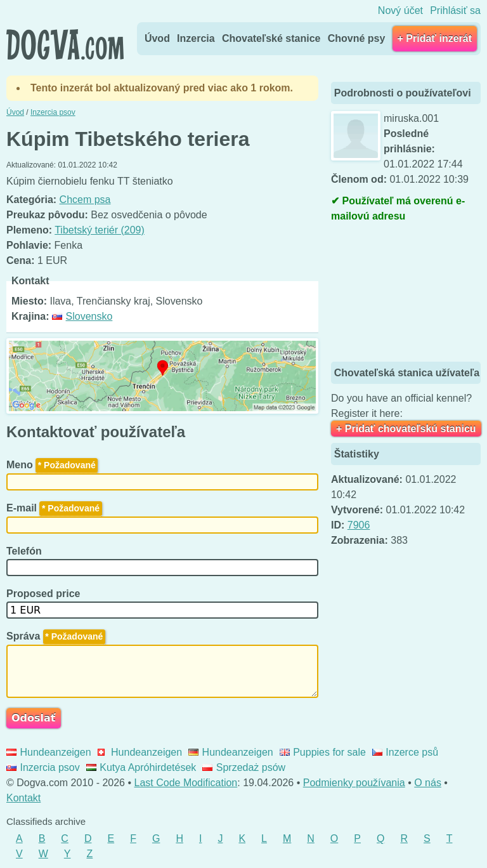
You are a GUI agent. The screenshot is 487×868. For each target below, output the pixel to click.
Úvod (157, 38)
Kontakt (23, 798)
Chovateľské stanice (271, 38)
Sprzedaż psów (244, 767)
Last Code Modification (186, 783)
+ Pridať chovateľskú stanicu (406, 429)
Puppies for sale (323, 752)
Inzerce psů (405, 752)
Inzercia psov (43, 767)
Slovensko (82, 316)
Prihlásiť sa (455, 10)
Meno (52, 465)
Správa (56, 636)
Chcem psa (85, 200)
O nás (428, 783)
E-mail (54, 508)
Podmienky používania (354, 783)
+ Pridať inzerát (435, 38)
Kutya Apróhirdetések (141, 767)
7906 (359, 525)
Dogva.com (65, 44)
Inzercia (196, 38)
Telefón (25, 551)
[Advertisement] (409, 294)
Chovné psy (357, 38)
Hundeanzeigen (49, 752)
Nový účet (400, 10)
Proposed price (45, 594)
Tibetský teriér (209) (100, 230)
